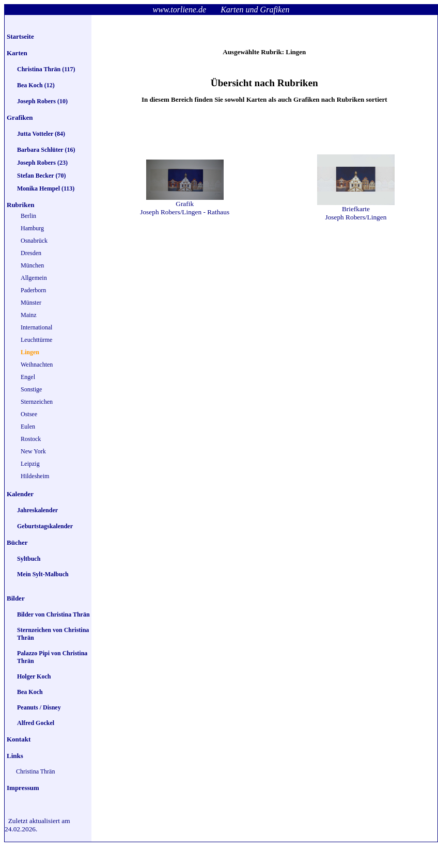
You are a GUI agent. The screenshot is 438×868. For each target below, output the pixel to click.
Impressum (23, 788)
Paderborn (33, 290)
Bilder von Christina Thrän (53, 614)
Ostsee (29, 414)
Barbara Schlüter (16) (46, 150)
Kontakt (19, 739)
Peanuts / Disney (39, 707)
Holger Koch (34, 676)
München (32, 265)
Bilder (16, 598)
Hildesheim (35, 476)
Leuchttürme (36, 340)
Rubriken (20, 205)
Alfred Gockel (36, 723)
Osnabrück (34, 241)
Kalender (20, 494)
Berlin (28, 216)
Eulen (28, 427)
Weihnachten (37, 365)
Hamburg (32, 228)
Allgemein (34, 278)
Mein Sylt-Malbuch (43, 574)
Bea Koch (30, 692)
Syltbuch (29, 559)
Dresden (31, 253)
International (36, 327)
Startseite (20, 36)
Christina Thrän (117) (46, 69)
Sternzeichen (37, 402)
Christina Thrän (35, 771)
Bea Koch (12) (36, 85)
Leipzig (30, 464)
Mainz (29, 315)
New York (33, 451)
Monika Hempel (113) (46, 188)
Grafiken (20, 117)
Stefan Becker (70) (41, 176)
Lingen (30, 352)
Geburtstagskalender (45, 526)
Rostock (31, 439)
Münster (31, 303)
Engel (28, 377)
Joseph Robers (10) (42, 101)
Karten (17, 53)
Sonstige (31, 389)
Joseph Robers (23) (42, 163)
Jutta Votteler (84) (41, 134)
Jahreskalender (37, 510)
